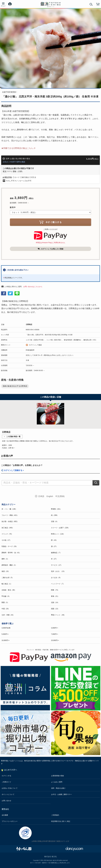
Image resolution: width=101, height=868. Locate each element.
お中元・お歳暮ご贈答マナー (61, 794)
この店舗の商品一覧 (13, 437)
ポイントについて (8, 794)
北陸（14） (55, 602)
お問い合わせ (6, 801)
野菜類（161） (56, 509)
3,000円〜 (55, 628)
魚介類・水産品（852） (10, 521)
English (50, 496)
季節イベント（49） (58, 615)
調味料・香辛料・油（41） (11, 553)
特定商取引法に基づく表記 (61, 821)
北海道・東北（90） (9, 590)
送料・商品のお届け (58, 788)
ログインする (6, 776)
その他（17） (6, 540)
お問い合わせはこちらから (33, 287)
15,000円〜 (55, 640)
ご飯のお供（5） (8, 578)
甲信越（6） (6, 596)
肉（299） (55, 515)
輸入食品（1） (7, 584)
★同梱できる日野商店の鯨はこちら (17, 148)
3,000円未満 (6, 628)
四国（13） (55, 609)
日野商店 (29, 325)
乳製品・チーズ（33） (10, 546)
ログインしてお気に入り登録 (50, 249)
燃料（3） (5, 559)
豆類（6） (55, 521)
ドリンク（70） (7, 534)
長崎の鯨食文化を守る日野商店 (15, 386)
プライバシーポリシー (10, 821)
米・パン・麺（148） (9, 509)
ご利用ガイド (6, 782)
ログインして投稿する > (14, 470)
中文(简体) (60, 496)
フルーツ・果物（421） (10, 515)
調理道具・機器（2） (9, 565)
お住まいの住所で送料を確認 (14, 162)
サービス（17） (57, 565)
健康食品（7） (56, 553)
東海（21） (55, 596)
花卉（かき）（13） (58, 571)
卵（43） (54, 540)
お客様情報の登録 (57, 776)
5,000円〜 (5, 634)
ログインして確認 (35, 345)
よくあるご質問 (57, 782)
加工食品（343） (8, 528)
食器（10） (6, 571)
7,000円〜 (55, 634)
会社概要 (5, 815)
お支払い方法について (10, 788)
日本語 (41, 496)
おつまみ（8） (56, 578)
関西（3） (5, 602)
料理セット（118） (58, 534)
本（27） (54, 559)
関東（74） (55, 590)
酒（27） (54, 546)
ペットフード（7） (58, 584)
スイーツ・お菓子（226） (60, 528)
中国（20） (6, 609)
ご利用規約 (55, 815)
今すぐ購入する (50, 222)
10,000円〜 (6, 640)
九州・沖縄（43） (8, 615)
